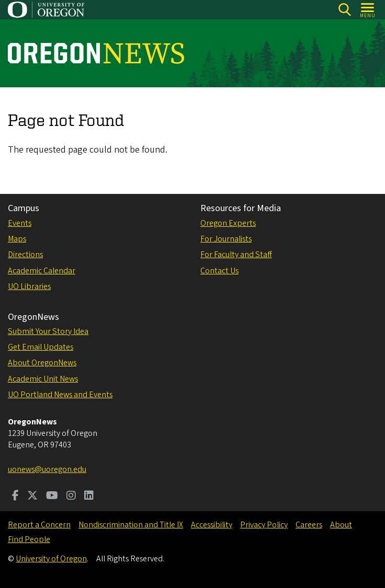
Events (20, 223)
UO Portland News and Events (60, 395)
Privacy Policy (264, 525)
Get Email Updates (41, 347)
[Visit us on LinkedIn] (89, 497)
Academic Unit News (43, 379)
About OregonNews (42, 363)
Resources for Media (241, 208)
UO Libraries (29, 286)
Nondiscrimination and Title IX (131, 525)
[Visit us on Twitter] (32, 497)
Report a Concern (39, 525)
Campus (24, 208)
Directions (25, 255)
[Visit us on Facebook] (15, 497)
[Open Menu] (368, 10)
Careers (309, 525)
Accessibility (212, 525)
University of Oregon (51, 559)
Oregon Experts (228, 223)
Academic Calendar (42, 271)
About (341, 525)
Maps (17, 239)
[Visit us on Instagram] (71, 497)
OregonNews (33, 317)
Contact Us (219, 271)
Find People (29, 539)
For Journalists (226, 239)
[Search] (344, 10)
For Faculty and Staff (236, 255)
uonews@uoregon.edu (47, 469)
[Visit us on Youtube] (52, 497)
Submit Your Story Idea (48, 331)
